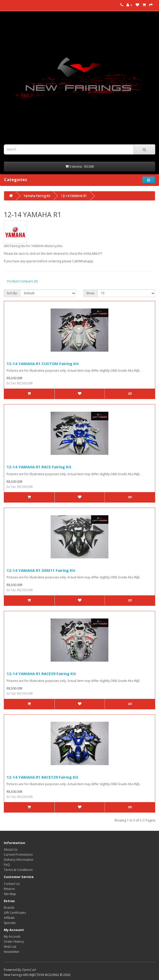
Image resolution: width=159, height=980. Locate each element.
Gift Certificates (15, 913)
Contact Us (12, 884)
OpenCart (29, 970)
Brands (9, 908)
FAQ (7, 865)
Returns (9, 889)
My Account (12, 936)
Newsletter (12, 952)
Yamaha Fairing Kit (37, 196)
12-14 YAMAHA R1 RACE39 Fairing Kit (41, 674)
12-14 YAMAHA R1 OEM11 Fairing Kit (41, 570)
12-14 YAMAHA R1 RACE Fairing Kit (39, 467)
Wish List (10, 947)
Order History (14, 942)
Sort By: (12, 293)
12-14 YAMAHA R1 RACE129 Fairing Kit (42, 777)
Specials (10, 923)
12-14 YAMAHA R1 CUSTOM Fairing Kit (43, 364)
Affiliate (9, 918)
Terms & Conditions (18, 870)
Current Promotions (18, 855)
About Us (11, 849)
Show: (90, 293)
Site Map (10, 894)
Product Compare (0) (22, 281)
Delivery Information (19, 860)
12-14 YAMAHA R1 (74, 196)
